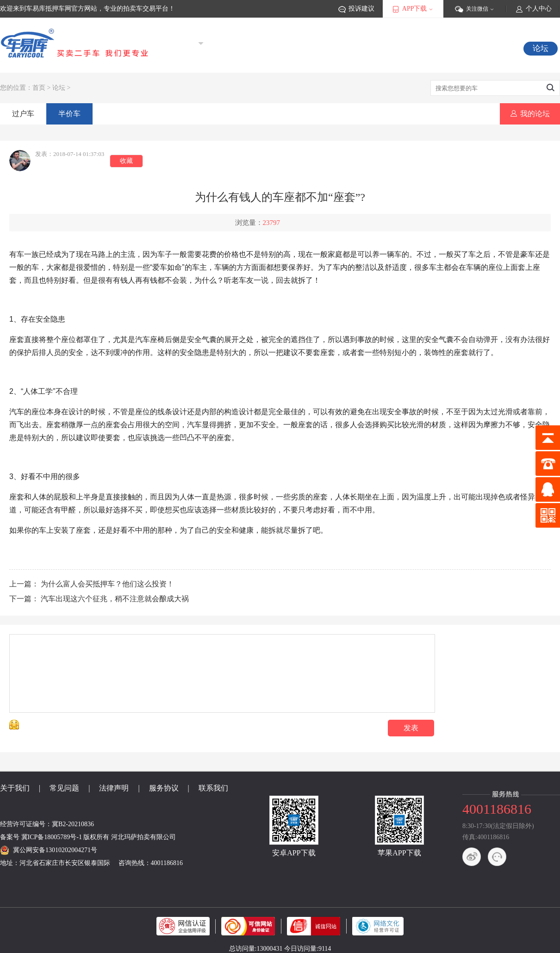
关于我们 (15, 788)
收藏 (126, 161)
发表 (411, 728)
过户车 (23, 114)
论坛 (541, 48)
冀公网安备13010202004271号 (55, 850)
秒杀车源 (398, 48)
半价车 (69, 114)
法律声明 (114, 788)
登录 (425, 30)
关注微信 (475, 9)
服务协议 (164, 788)
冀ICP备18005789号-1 (52, 837)
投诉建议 (356, 9)
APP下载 (413, 9)
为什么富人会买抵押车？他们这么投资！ (107, 584)
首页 (249, 48)
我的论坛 (530, 114)
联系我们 (213, 788)
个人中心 (533, 9)
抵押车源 (291, 48)
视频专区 (448, 48)
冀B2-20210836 (73, 824)
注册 (451, 30)
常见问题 (498, 48)
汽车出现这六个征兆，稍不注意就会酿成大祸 (115, 599)
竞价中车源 (345, 48)
